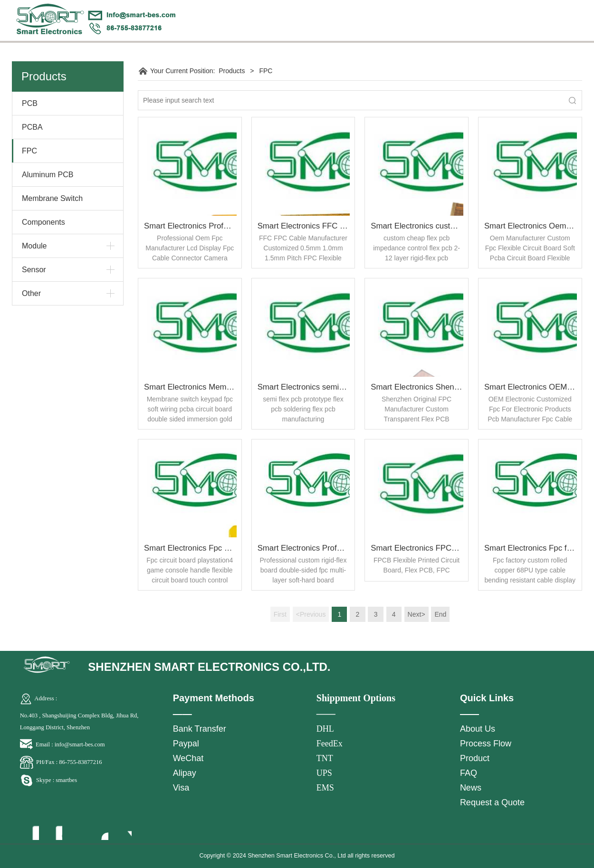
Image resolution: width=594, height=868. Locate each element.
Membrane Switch (52, 198)
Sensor (34, 270)
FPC (29, 151)
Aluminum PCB (48, 175)
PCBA (32, 127)
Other (31, 293)
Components (43, 222)
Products (232, 71)
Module (34, 246)
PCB (30, 103)
